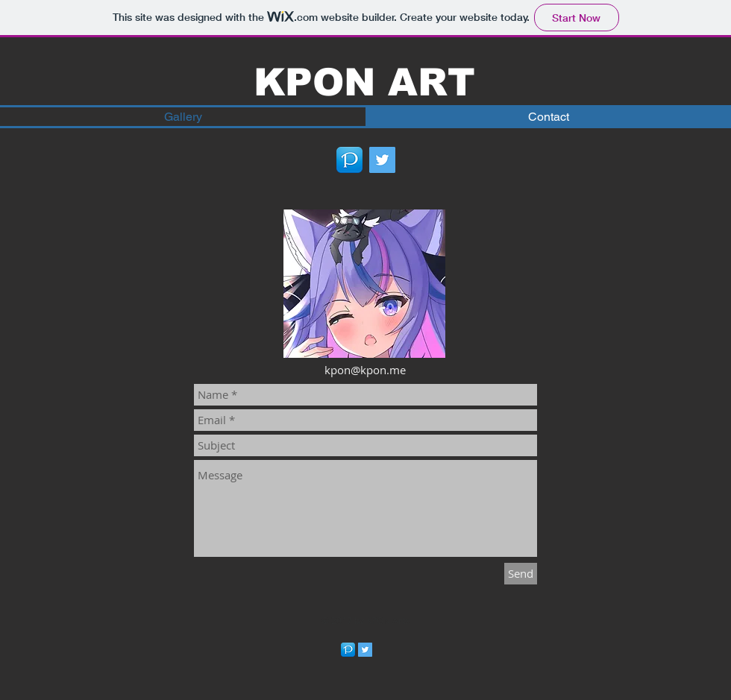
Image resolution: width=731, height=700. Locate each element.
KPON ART (364, 82)
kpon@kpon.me (365, 370)
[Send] (521, 574)
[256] (349, 160)
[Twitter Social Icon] (382, 160)
